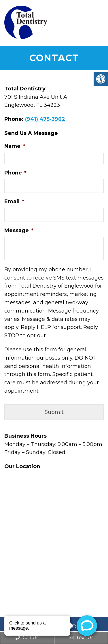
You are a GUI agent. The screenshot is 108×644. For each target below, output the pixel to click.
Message (19, 230)
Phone (15, 173)
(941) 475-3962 (45, 119)
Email (14, 201)
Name (15, 146)
